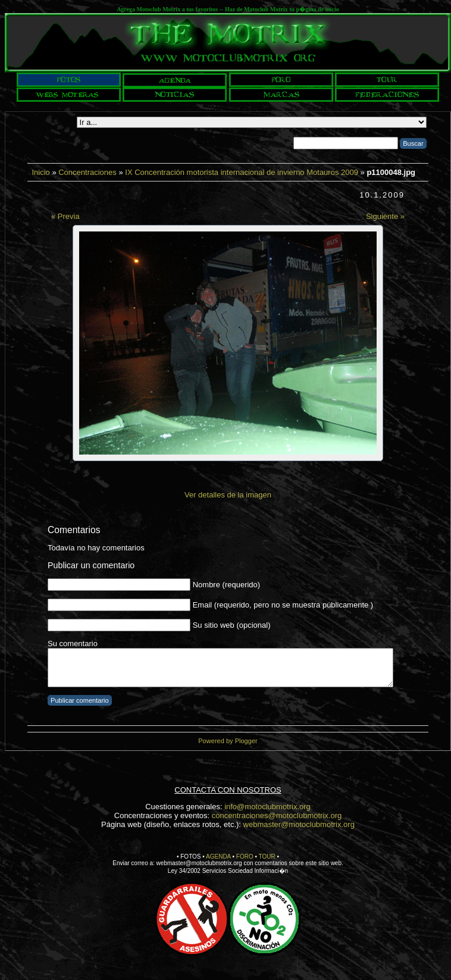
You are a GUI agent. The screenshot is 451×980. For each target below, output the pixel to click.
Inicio (40, 172)
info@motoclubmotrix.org (267, 807)
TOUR (267, 857)
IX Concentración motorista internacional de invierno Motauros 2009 (242, 172)
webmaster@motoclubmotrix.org (299, 824)
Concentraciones (87, 172)
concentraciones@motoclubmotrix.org (277, 815)
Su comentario (73, 644)
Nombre (206, 585)
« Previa (65, 216)
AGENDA (218, 857)
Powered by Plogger (228, 741)
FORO (245, 857)
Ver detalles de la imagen (228, 495)
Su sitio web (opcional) (232, 625)
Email (203, 605)
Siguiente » (385, 216)
